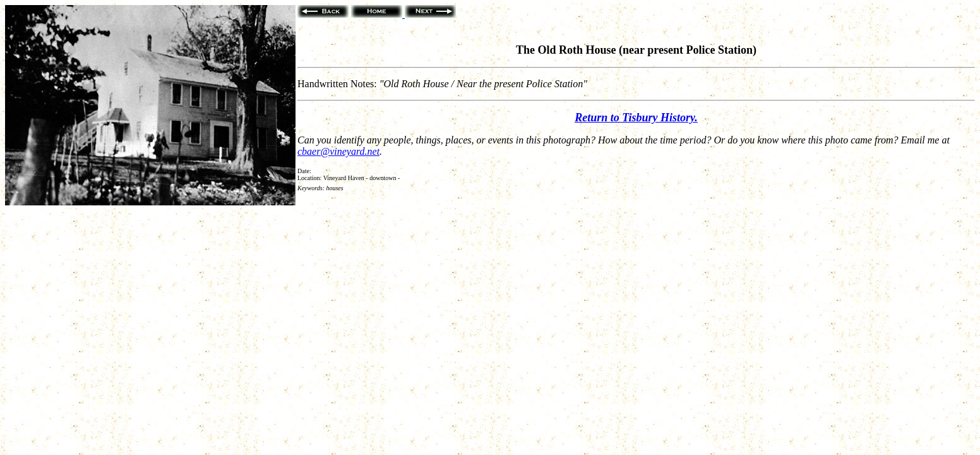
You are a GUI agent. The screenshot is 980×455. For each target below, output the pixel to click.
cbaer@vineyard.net (338, 151)
